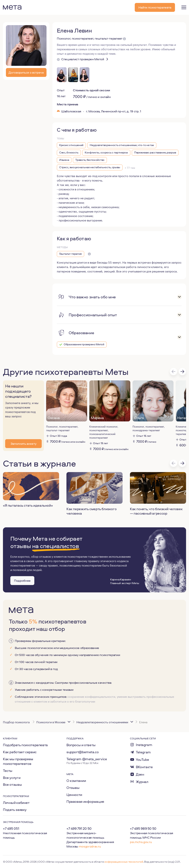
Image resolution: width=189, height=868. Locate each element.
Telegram (143, 752)
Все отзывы (12, 784)
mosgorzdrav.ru (90, 846)
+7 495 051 (11, 828)
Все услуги (12, 778)
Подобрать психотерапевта (25, 745)
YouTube (142, 760)
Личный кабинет (16, 803)
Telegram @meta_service (87, 759)
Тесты (8, 771)
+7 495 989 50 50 (143, 828)
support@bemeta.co (83, 752)
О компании (76, 781)
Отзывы (73, 788)
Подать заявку (15, 810)
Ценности (74, 795)
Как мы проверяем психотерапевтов (18, 761)
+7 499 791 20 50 (79, 828)
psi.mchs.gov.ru (141, 842)
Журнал (142, 782)
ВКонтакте (144, 767)
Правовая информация (85, 801)
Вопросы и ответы (81, 745)
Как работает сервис (20, 752)
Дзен (140, 774)
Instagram (144, 745)
